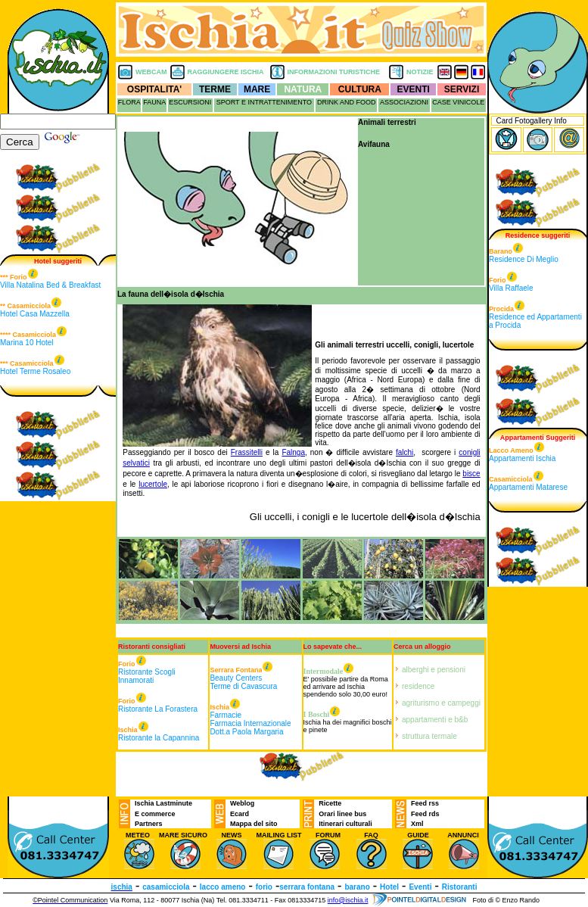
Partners (149, 824)
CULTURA (360, 89)
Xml (417, 824)
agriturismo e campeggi (441, 703)
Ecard (240, 814)
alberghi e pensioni (434, 670)
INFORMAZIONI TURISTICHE (334, 72)
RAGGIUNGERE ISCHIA (226, 72)
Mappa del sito (254, 824)
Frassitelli (247, 452)
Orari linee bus (342, 814)
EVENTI (414, 89)
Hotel (389, 887)
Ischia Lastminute (163, 803)
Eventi (420, 887)
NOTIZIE (420, 72)
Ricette (330, 803)
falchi (404, 452)
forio (264, 887)
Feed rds (425, 814)
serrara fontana (307, 887)
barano (357, 887)
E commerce (155, 814)
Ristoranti (460, 887)
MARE (257, 89)
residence (418, 686)
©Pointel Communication (70, 900)
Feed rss (425, 803)
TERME (215, 89)
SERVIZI (462, 89)
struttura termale (429, 736)
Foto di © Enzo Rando (506, 900)
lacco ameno (223, 887)
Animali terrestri (387, 122)
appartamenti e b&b (435, 720)
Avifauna (374, 144)
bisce (471, 474)
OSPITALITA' (154, 89)
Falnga (293, 452)
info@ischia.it (348, 900)
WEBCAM (151, 72)
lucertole (153, 484)
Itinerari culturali (345, 824)
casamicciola (166, 887)
